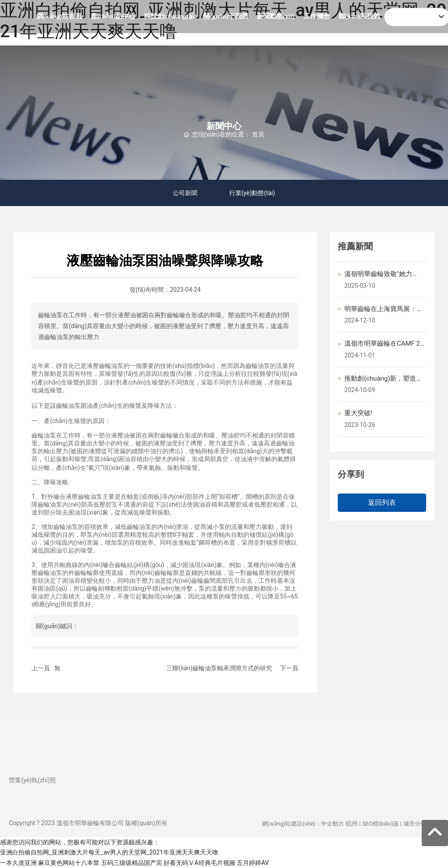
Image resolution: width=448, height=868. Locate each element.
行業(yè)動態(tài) (254, 193)
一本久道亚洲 (18, 863)
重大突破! (358, 413)
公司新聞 (184, 193)
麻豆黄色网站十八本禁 (69, 863)
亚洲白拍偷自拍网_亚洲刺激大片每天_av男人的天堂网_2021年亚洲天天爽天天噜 (109, 852)
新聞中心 (224, 126)
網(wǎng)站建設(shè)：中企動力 (303, 824)
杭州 (352, 823)
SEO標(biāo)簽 (381, 824)
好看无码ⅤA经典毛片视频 (199, 863)
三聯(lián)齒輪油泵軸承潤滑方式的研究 (219, 668)
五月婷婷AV (253, 863)
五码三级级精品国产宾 (132, 863)
